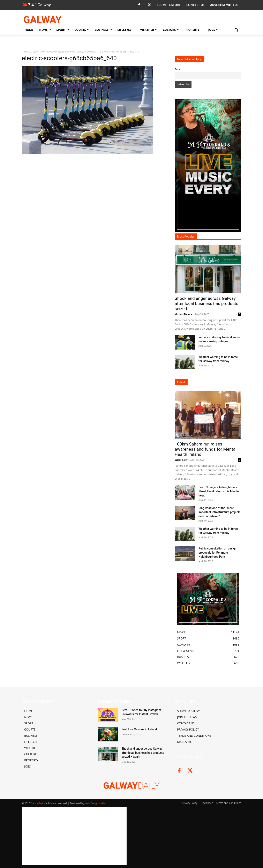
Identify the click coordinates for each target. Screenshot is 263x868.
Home (25, 52)
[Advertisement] (93, 199)
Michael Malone (184, 314)
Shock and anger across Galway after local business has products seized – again (143, 753)
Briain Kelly (181, 460)
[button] (236, 30)
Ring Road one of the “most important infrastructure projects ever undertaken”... (220, 512)
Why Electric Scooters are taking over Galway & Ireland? (64, 52)
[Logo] (55, 20)
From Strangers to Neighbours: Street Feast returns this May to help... (219, 491)
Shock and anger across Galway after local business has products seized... (206, 304)
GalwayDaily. (38, 803)
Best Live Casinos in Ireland (139, 729)
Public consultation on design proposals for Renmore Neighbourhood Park (217, 553)
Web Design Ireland (96, 803)
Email (178, 69)
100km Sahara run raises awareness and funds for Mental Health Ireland (206, 449)
